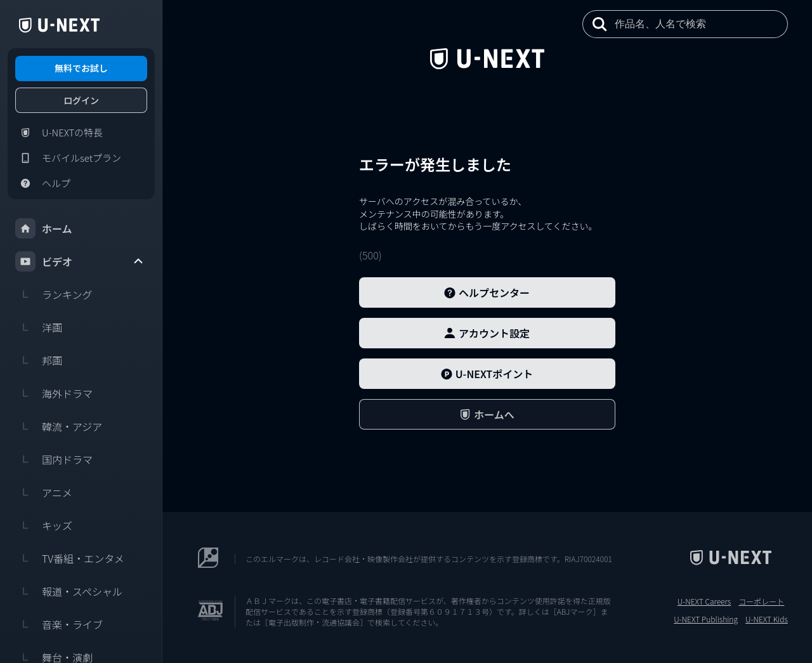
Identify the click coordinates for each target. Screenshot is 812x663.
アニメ (44, 492)
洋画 (39, 327)
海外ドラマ (54, 393)
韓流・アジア (59, 426)
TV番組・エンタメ (70, 558)
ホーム (44, 228)
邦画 (39, 360)
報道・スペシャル (69, 591)
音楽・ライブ (59, 624)
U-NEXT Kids (767, 619)
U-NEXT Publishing (706, 619)
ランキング (54, 294)
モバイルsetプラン (68, 158)
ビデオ (80, 261)
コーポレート (761, 601)
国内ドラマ (54, 459)
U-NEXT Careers (704, 601)
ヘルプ (43, 183)
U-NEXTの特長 (59, 133)
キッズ (44, 525)
